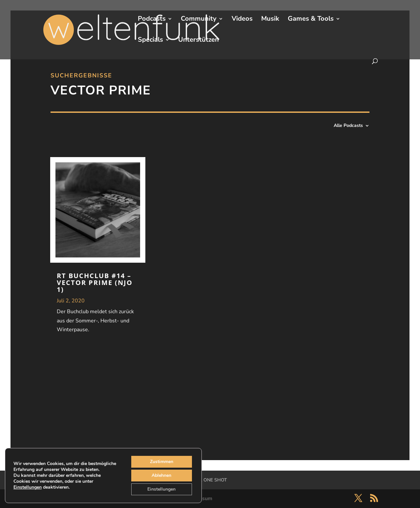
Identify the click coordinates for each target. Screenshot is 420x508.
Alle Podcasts (348, 126)
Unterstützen (199, 41)
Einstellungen (28, 487)
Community (199, 20)
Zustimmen (162, 462)
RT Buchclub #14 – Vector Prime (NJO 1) (95, 283)
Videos (242, 20)
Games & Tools (311, 20)
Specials (150, 41)
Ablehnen (161, 475)
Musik (270, 20)
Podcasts (152, 20)
